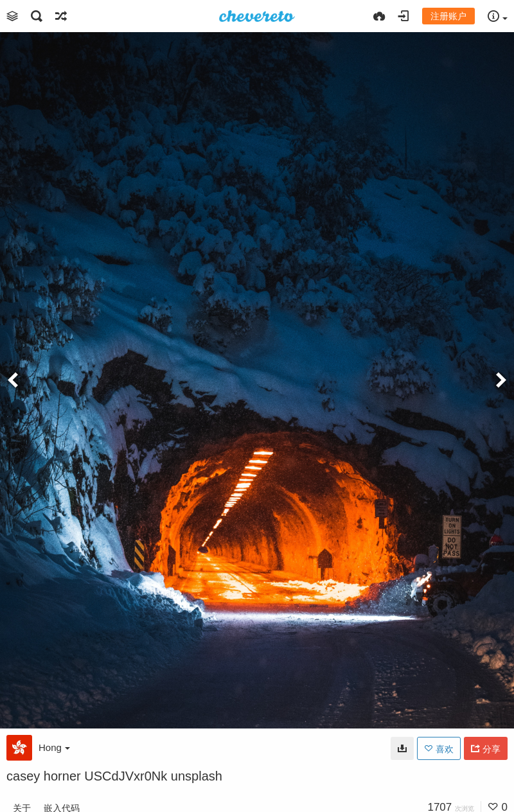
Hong (54, 747)
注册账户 (448, 16)
